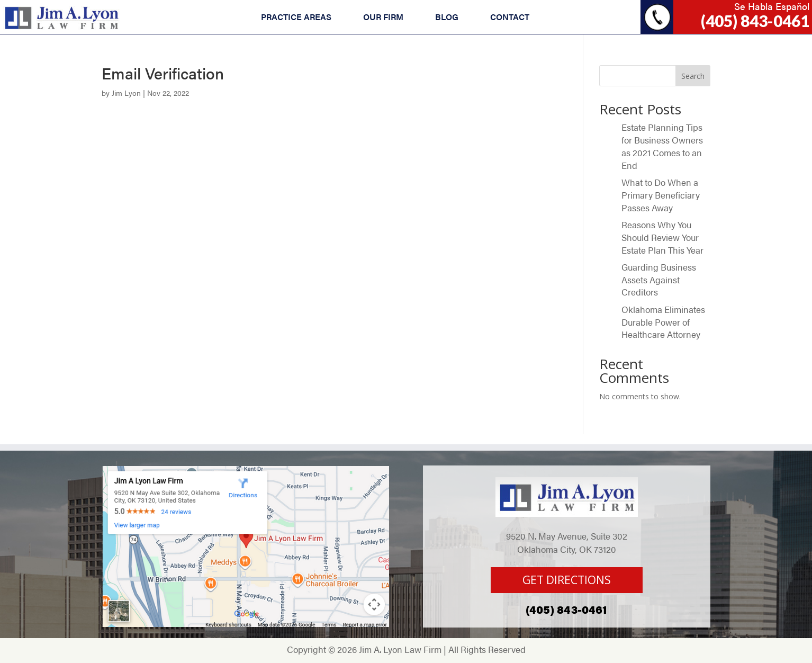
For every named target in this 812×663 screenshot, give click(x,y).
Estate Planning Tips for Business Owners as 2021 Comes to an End (662, 146)
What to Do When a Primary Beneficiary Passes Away (661, 195)
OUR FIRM (383, 17)
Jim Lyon (126, 93)
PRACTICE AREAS (296, 17)
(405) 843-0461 (755, 21)
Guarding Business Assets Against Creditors (659, 280)
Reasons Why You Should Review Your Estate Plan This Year (662, 237)
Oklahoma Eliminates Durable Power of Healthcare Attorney (663, 322)
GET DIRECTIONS (567, 580)
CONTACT (510, 17)
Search (693, 76)
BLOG (447, 17)
